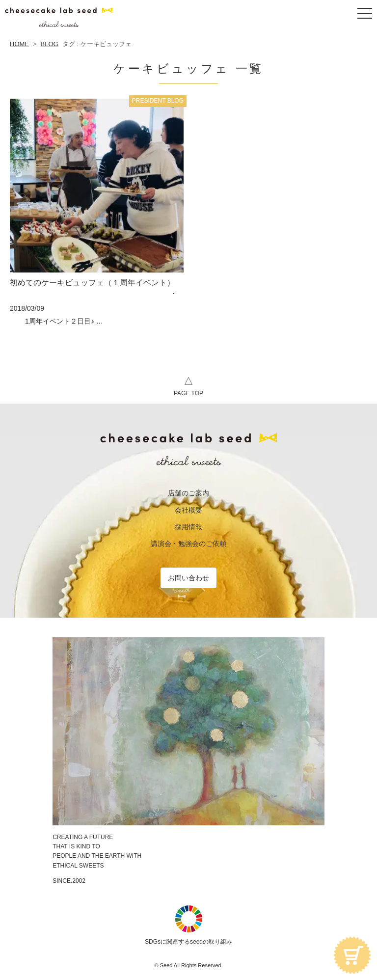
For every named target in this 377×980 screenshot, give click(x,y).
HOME (19, 44)
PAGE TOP (188, 385)
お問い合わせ (188, 578)
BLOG (50, 44)
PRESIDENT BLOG (158, 101)
